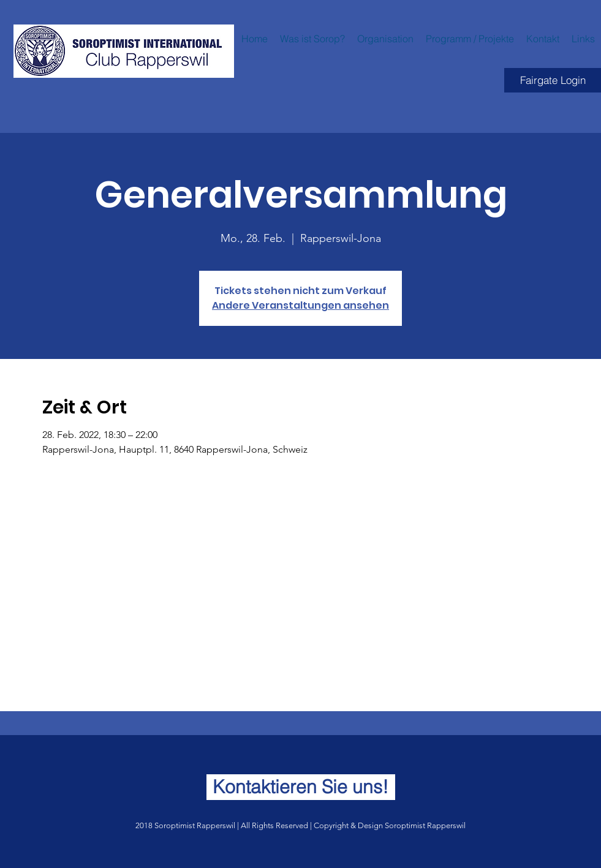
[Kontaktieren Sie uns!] (301, 787)
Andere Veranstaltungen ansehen (300, 305)
